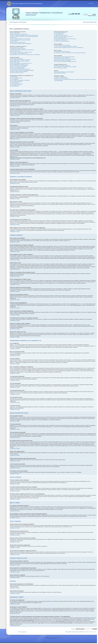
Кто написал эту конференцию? (60, 77)
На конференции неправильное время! (18, 49)
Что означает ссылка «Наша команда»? (62, 41)
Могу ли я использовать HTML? (16, 78)
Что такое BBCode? (14, 77)
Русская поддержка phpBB (52, 638)
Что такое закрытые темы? (15, 85)
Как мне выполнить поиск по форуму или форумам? (64, 57)
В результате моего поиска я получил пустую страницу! (65, 59)
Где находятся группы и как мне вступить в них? (63, 36)
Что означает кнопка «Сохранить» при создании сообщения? (22, 70)
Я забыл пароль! (13, 38)
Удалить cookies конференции (78, 632)
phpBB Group (49, 601)
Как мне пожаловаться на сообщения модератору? (20, 69)
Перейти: (73, 629)
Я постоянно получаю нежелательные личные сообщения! (65, 46)
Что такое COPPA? (14, 41)
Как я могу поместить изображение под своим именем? (21, 52)
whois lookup (91, 618)
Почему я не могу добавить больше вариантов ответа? (21, 63)
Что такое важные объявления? (16, 81)
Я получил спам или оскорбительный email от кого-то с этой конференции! (69, 48)
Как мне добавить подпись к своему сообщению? (20, 61)
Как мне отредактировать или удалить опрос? (19, 64)
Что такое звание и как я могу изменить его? (19, 53)
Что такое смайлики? (14, 79)
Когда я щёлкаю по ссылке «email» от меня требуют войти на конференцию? (25, 55)
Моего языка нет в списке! (15, 51)
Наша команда (68, 632)
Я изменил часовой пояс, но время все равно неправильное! (22, 50)
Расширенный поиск (92, 16)
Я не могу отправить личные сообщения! (62, 45)
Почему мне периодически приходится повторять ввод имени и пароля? (24, 35)
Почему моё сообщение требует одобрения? (19, 72)
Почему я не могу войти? (15, 33)
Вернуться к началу (15, 98)
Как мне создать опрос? (15, 62)
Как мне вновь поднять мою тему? (17, 73)
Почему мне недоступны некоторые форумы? (19, 66)
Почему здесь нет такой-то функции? (61, 78)
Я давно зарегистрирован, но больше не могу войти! (20, 40)
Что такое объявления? (15, 83)
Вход (85, 22)
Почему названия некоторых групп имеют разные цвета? (65, 39)
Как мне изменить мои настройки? (17, 48)
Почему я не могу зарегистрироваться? (18, 42)
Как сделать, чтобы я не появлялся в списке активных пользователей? (24, 36)
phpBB (47, 638)
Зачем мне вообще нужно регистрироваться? (19, 34)
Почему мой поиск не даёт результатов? (62, 58)
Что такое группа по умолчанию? (60, 40)
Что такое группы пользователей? (61, 35)
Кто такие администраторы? (59, 33)
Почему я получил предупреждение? (17, 68)
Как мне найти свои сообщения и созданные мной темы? (65, 61)
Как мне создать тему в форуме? (16, 59)
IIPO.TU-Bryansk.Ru (15, 22)
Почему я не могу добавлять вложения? (18, 67)
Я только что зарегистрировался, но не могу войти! (20, 39)
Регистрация (90, 22)
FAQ (96, 22)
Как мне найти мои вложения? (60, 73)
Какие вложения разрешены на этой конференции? (64, 72)
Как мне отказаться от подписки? (60, 68)
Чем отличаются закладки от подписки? (62, 65)
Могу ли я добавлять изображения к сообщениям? (20, 80)
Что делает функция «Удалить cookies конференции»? (21, 44)
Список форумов (23, 22)
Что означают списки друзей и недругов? (62, 52)
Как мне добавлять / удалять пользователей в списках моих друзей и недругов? (70, 53)
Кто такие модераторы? (59, 34)
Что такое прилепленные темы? (16, 84)
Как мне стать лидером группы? (60, 38)
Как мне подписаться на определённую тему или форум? (65, 67)
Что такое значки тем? (14, 86)
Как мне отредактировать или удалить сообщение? (20, 60)
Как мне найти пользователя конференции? (63, 60)
